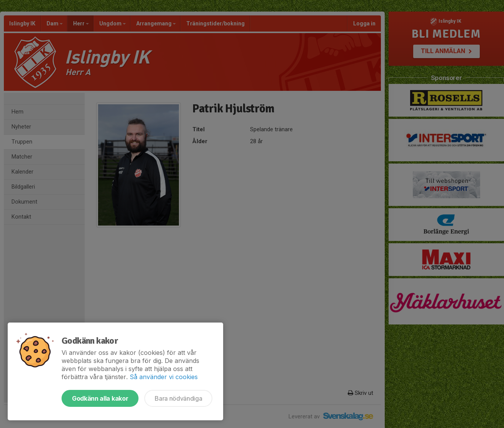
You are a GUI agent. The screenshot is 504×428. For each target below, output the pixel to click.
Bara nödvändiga (178, 398)
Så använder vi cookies (164, 377)
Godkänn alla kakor (100, 398)
